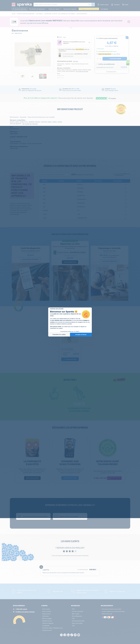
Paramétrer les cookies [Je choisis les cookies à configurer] (59, 335)
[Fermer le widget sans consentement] (57, 309)
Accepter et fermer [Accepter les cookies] (81, 335)
